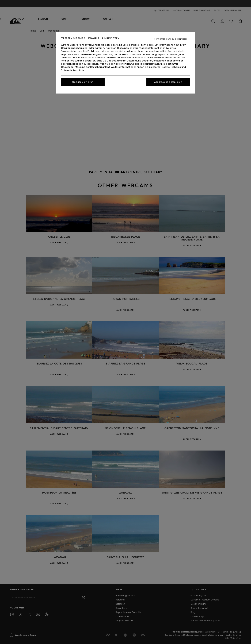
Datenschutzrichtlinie (73, 70)
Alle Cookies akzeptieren (168, 82)
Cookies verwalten (83, 82)
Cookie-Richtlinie (171, 67)
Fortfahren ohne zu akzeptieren (171, 39)
